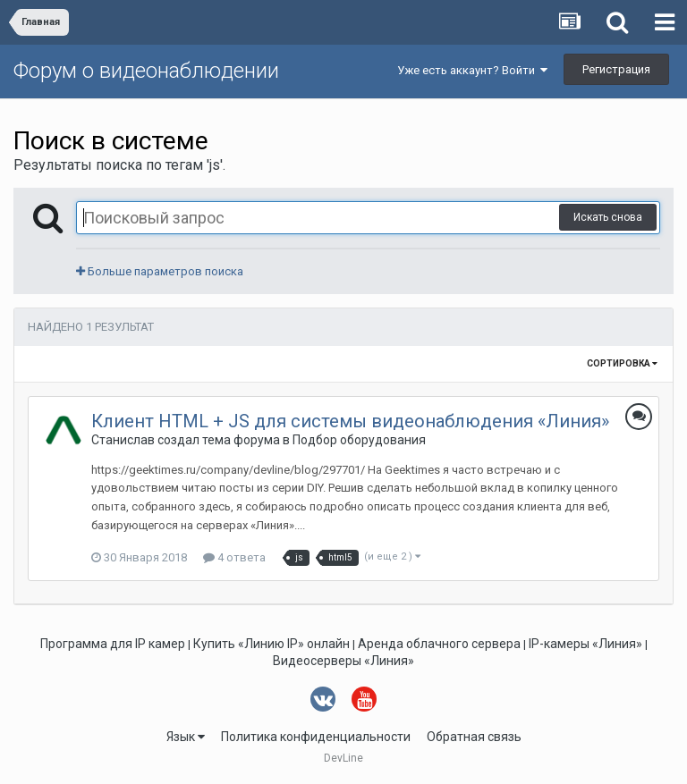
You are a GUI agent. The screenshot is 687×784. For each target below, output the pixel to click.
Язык (186, 737)
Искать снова (608, 217)
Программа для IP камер (113, 644)
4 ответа (234, 557)
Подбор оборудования (359, 440)
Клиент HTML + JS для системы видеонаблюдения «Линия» (350, 421)
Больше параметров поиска (160, 271)
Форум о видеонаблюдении (146, 71)
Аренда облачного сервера (439, 644)
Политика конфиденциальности (316, 737)
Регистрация (616, 69)
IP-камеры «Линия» (585, 644)
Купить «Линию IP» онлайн (271, 644)
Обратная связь (474, 737)
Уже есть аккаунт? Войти (472, 70)
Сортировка (622, 363)
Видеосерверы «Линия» (343, 661)
